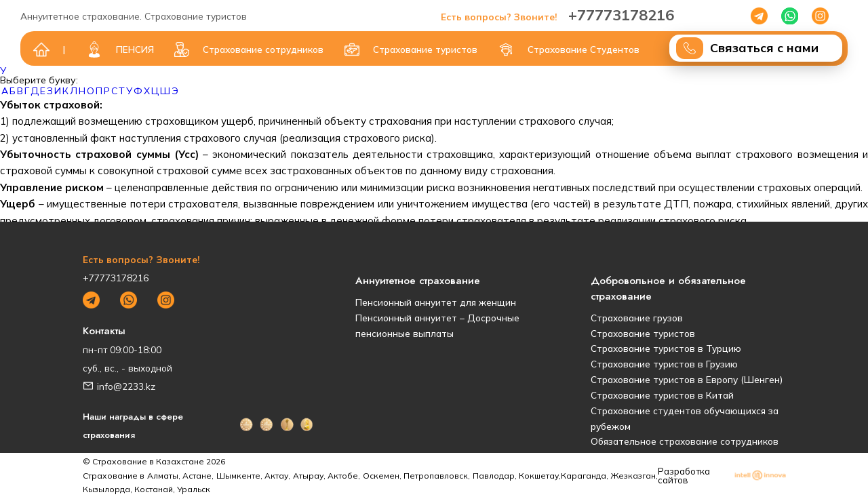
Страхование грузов (637, 318)
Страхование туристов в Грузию (664, 364)
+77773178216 (557, 15)
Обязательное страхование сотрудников (685, 441)
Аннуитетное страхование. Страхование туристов (134, 16)
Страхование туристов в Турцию (666, 348)
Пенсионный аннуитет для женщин (436, 302)
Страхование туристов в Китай (662, 395)
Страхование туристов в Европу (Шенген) (687, 379)
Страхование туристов (643, 333)
